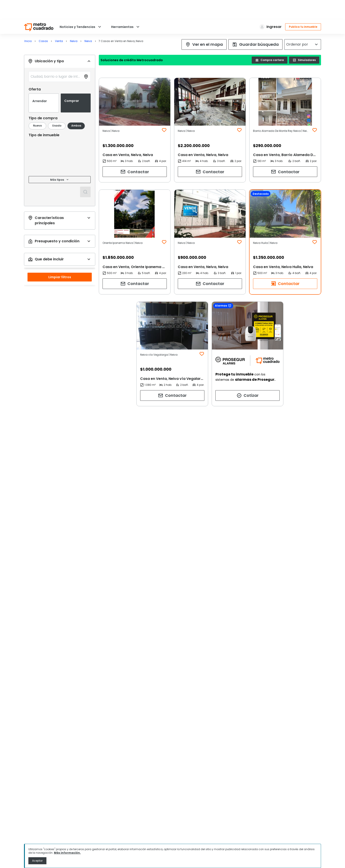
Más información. (67, 853)
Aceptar (37, 861)
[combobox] (54, 74)
